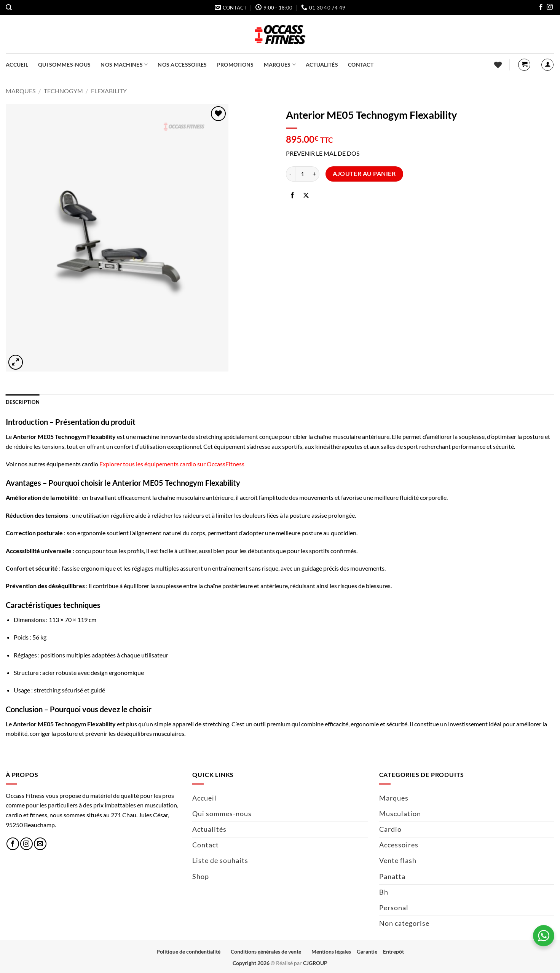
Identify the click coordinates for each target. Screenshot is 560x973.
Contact (361, 65)
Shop (201, 876)
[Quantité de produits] (303, 174)
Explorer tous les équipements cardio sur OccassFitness (172, 464)
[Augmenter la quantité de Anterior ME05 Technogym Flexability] (315, 174)
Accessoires (399, 845)
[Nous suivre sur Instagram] (550, 8)
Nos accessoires (182, 65)
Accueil (17, 65)
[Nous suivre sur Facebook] (541, 8)
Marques (280, 65)
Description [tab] (23, 402)
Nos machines (124, 65)
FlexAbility (109, 91)
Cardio (390, 829)
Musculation (400, 814)
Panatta (392, 876)
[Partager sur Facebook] (293, 196)
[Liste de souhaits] (498, 65)
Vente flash (398, 861)
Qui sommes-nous (64, 65)
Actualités (322, 65)
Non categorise (404, 923)
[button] (9, 7)
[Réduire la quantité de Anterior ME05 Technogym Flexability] (290, 174)
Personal (394, 908)
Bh (384, 892)
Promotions (235, 65)
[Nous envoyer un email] (40, 844)
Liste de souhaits (220, 861)
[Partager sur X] (306, 196)
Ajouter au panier (364, 174)
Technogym (63, 91)
